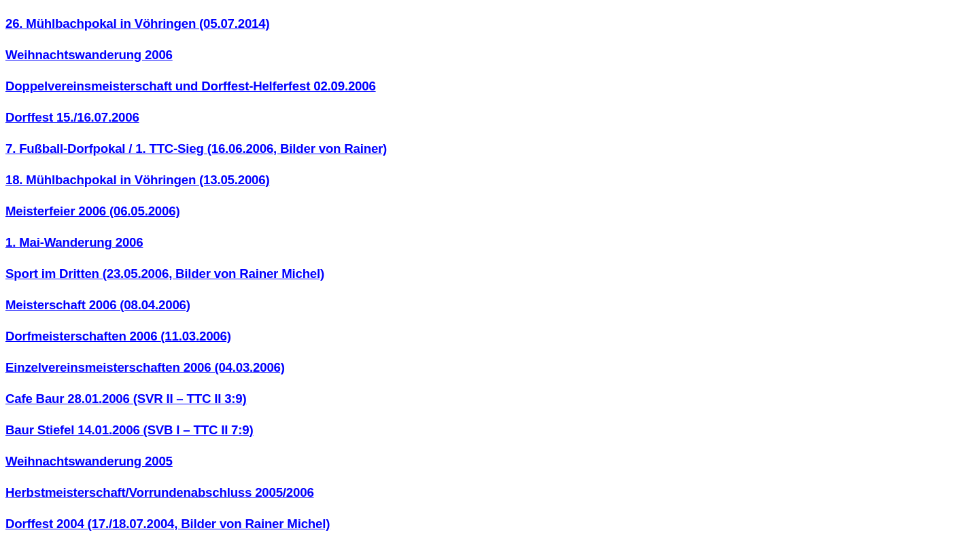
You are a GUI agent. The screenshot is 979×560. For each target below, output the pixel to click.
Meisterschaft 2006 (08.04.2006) (98, 305)
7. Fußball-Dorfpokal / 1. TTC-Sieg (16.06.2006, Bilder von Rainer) (196, 148)
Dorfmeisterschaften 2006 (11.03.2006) (118, 336)
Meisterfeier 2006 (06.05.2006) (92, 211)
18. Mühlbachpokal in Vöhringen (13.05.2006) (137, 180)
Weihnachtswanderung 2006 (89, 55)
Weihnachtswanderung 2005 (89, 461)
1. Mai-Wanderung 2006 (74, 242)
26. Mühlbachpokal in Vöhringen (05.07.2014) (137, 23)
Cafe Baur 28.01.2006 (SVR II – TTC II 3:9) (126, 399)
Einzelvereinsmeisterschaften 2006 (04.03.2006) (145, 367)
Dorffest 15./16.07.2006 (72, 117)
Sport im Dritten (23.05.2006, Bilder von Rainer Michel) (165, 274)
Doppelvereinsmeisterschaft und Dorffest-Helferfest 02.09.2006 (191, 86)
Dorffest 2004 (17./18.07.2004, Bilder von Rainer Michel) (168, 524)
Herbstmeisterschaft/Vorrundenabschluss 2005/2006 (160, 492)
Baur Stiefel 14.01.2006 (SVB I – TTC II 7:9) (129, 430)
